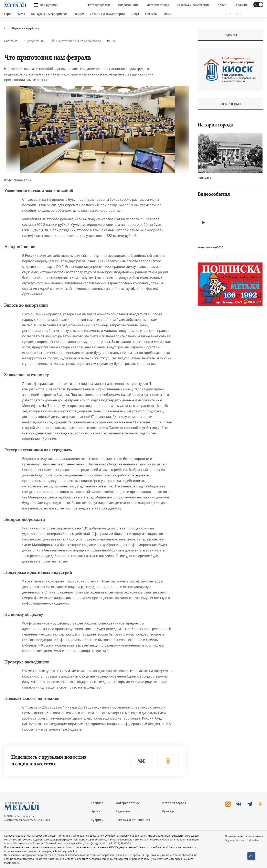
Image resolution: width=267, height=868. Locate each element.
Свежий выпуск (230, 104)
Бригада (168, 811)
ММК (22, 14)
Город (8, 14)
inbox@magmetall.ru (96, 843)
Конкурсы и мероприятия (49, 14)
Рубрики (98, 820)
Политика (11, 41)
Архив (222, 5)
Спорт (135, 14)
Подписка (230, 35)
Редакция (241, 5)
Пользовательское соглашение (244, 836)
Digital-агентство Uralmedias (242, 840)
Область (151, 14)
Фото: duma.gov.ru (19, 180)
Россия (167, 14)
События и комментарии (107, 14)
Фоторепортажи (99, 5)
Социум (79, 14)
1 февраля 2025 (35, 41)
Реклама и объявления (193, 5)
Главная (97, 803)
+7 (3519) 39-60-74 (120, 843)
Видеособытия (128, 5)
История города (158, 5)
